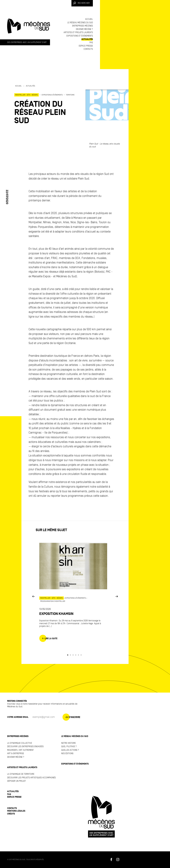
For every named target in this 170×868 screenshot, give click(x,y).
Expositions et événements (80, 36)
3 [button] (74, 655)
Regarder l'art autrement (20, 750)
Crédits (11, 814)
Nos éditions (67, 754)
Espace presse (86, 46)
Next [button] (117, 596)
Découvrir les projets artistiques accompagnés (31, 778)
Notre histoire (68, 743)
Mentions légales (16, 811)
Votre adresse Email (18, 717)
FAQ (91, 43)
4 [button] (76, 655)
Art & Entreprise (16, 754)
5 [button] (79, 655)
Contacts (88, 49)
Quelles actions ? (70, 750)
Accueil (89, 19)
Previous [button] (33, 596)
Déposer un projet (17, 781)
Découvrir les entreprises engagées (25, 747)
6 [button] (82, 655)
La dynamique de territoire (21, 774)
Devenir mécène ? (84, 29)
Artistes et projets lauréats (78, 32)
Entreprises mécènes (82, 26)
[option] (46, 104)
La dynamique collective (20, 743)
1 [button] (68, 655)
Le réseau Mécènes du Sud (80, 23)
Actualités (87, 39)
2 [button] (71, 655)
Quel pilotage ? (69, 747)
